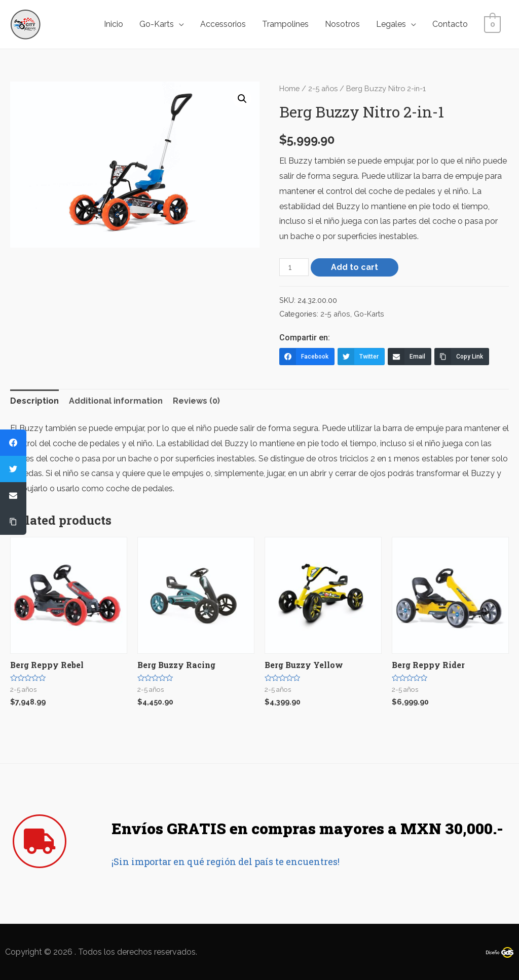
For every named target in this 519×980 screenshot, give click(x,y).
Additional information (116, 401)
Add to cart (355, 267)
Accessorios (225, 24)
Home (289, 88)
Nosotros (344, 24)
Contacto (452, 24)
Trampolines (287, 24)
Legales (393, 24)
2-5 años (323, 88)
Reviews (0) (196, 401)
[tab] (34, 401)
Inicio (116, 24)
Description (34, 401)
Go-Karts (159, 24)
